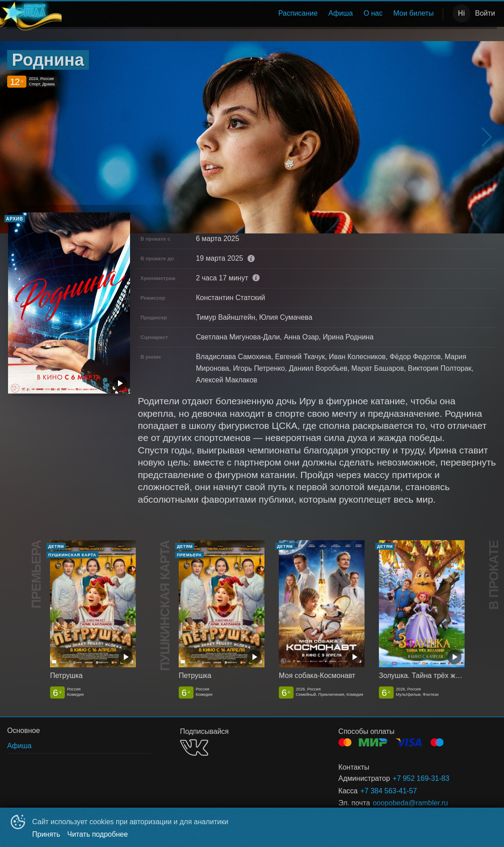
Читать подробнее (98, 834)
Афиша (341, 13)
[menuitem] (298, 13)
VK (194, 747)
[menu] (250, 13)
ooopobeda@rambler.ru (410, 803)
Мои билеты (413, 13)
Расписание (298, 13)
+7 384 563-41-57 (388, 791)
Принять (46, 834)
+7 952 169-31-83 (421, 778)
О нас (373, 13)
